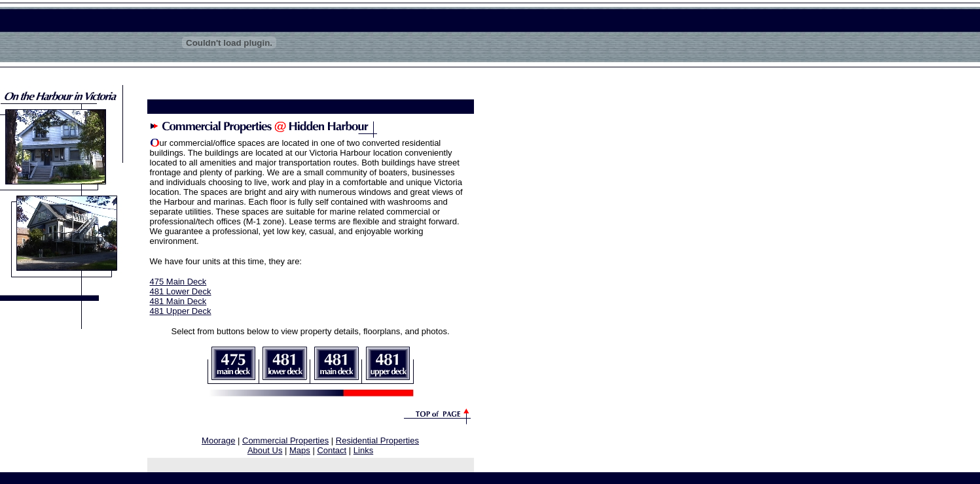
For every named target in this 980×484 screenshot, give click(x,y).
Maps (300, 450)
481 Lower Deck (181, 291)
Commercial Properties (285, 441)
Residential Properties (377, 441)
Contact (332, 450)
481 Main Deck (178, 301)
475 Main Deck (178, 282)
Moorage (218, 441)
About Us (265, 450)
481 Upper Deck (181, 311)
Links (363, 450)
